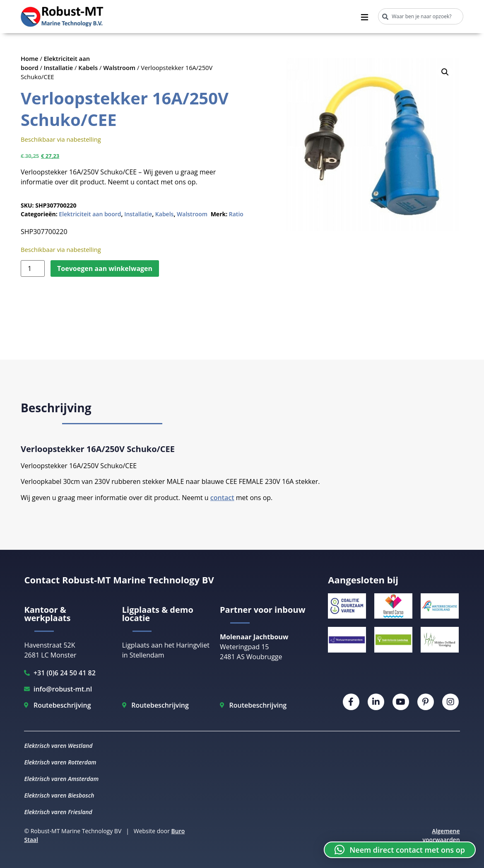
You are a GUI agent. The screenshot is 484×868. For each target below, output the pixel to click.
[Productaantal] (33, 268)
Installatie (59, 68)
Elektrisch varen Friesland (58, 812)
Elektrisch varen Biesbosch (59, 795)
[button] (445, 72)
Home (30, 58)
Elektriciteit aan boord (90, 214)
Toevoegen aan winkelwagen (105, 268)
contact (222, 498)
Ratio (236, 214)
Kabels (88, 68)
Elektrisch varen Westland (58, 746)
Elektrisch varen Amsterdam (61, 779)
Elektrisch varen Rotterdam (60, 762)
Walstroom (119, 68)
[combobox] (421, 16)
